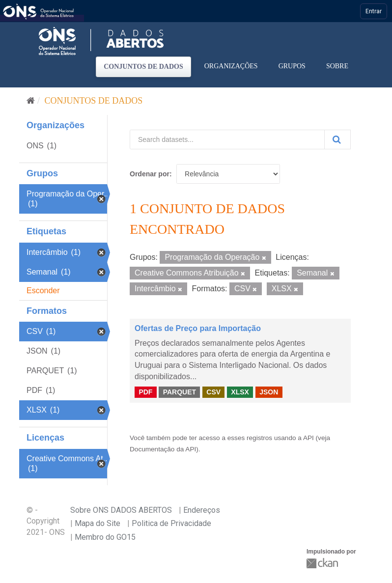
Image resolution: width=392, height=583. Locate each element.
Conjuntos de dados (143, 67)
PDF (145, 392)
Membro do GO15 (105, 537)
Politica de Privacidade (171, 523)
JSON (269, 392)
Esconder (43, 291)
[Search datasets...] (227, 139)
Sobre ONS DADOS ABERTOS (121, 510)
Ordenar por (150, 174)
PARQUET (180, 392)
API (308, 438)
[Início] (31, 101)
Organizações (231, 66)
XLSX (240, 392)
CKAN (323, 563)
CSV (213, 392)
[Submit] (337, 139)
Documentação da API (163, 449)
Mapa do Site (98, 523)
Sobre (337, 66)
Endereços (202, 510)
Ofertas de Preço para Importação (198, 328)
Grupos (292, 66)
